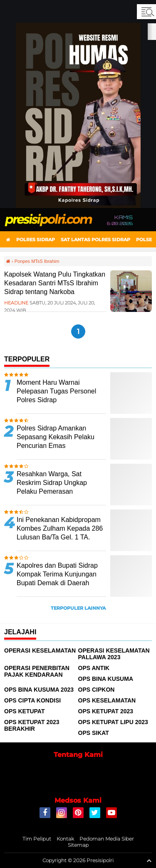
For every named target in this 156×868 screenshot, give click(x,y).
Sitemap (78, 845)
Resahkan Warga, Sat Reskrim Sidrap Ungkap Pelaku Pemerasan (52, 483)
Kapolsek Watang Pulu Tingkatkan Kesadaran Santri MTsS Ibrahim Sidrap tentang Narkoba (55, 283)
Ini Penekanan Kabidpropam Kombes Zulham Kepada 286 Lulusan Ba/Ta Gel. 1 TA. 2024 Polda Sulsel (60, 533)
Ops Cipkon (97, 690)
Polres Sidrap (36, 240)
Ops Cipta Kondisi (32, 700)
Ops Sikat (94, 733)
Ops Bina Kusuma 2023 (39, 690)
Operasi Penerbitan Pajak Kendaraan (37, 671)
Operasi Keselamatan (40, 650)
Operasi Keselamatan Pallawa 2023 (114, 654)
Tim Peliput (37, 839)
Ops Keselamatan (107, 700)
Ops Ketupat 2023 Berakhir (32, 725)
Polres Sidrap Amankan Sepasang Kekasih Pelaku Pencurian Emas (56, 437)
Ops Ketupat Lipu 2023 (113, 722)
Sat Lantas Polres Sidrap (95, 240)
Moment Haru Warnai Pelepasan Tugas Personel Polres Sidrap (56, 391)
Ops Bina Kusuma (106, 679)
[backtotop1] (149, 861)
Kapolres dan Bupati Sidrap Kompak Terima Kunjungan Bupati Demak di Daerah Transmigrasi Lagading (57, 578)
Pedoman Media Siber (107, 839)
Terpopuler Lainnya (78, 608)
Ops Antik (94, 668)
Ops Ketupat (25, 711)
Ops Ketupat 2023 (106, 711)
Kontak (65, 839)
